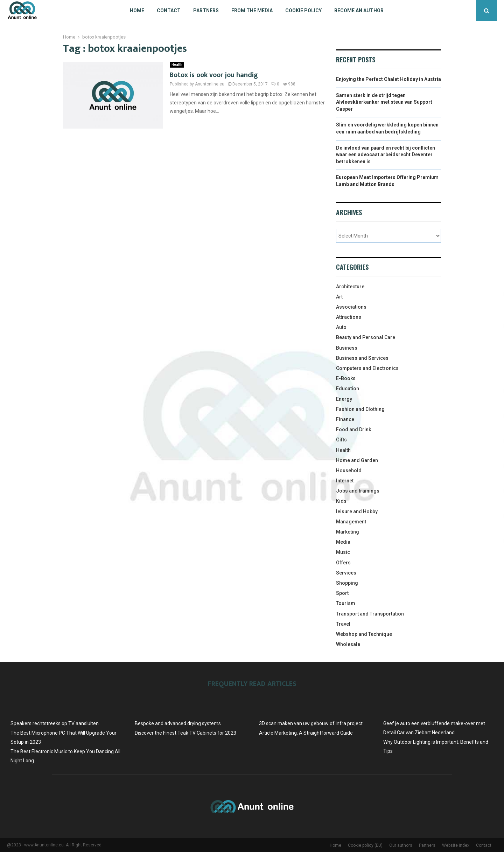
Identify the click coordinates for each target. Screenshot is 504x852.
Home (137, 11)
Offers (343, 563)
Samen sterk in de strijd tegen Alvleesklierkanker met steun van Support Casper (384, 102)
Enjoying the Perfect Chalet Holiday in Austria (388, 79)
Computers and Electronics (367, 368)
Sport (342, 593)
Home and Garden (357, 460)
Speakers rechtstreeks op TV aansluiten (55, 723)
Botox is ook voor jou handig (214, 75)
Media (343, 542)
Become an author (359, 11)
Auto (341, 327)
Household (349, 470)
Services (346, 573)
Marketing (348, 532)
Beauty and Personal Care (366, 337)
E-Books (346, 378)
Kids (341, 501)
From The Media (252, 11)
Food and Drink (353, 430)
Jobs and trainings (358, 491)
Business (347, 348)
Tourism (346, 603)
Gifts (341, 440)
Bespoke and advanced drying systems (178, 723)
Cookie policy (303, 11)
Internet (345, 481)
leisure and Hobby (357, 511)
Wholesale (348, 644)
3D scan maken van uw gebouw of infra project (311, 723)
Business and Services (362, 358)
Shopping (347, 583)
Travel (343, 624)
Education (348, 389)
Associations (351, 307)
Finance (345, 419)
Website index (456, 845)
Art (339, 297)
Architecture (350, 287)
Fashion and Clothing (360, 409)
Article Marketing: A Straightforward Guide (306, 733)
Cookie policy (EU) (365, 845)
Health (177, 65)
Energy (344, 399)
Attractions (349, 317)
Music (343, 552)
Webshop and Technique (364, 634)
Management (351, 522)
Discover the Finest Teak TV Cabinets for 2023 (185, 733)
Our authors (401, 845)
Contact (169, 11)
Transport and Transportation (370, 614)
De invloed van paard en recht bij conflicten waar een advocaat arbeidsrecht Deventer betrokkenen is (386, 155)
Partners (206, 11)
